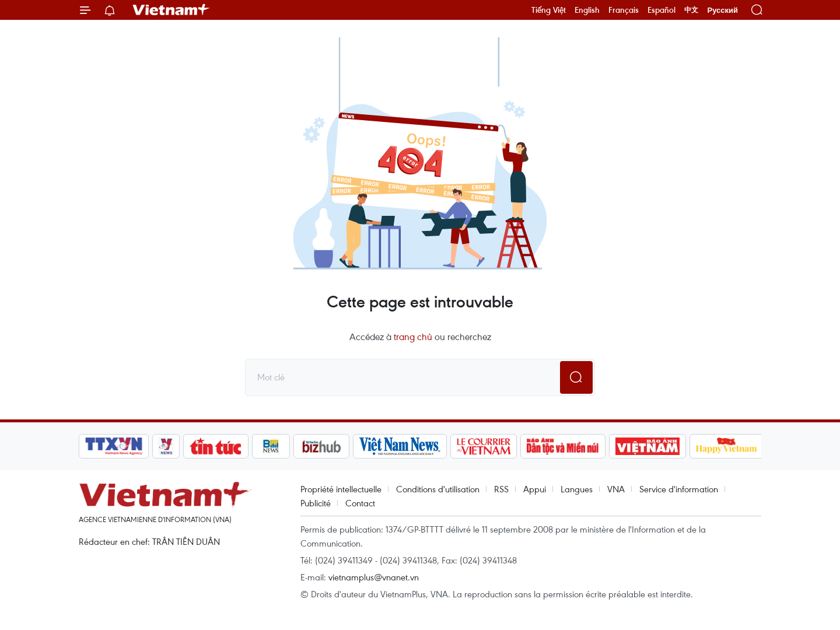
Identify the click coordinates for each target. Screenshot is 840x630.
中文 (691, 10)
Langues (577, 489)
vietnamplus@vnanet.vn (374, 577)
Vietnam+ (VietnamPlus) (171, 10)
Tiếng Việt (549, 10)
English (587, 10)
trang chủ (413, 337)
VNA (616, 489)
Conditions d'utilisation (438, 489)
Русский (722, 10)
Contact (360, 503)
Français (624, 10)
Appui (535, 489)
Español (661, 10)
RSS (501, 489)
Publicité (316, 503)
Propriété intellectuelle (341, 489)
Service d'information (679, 489)
